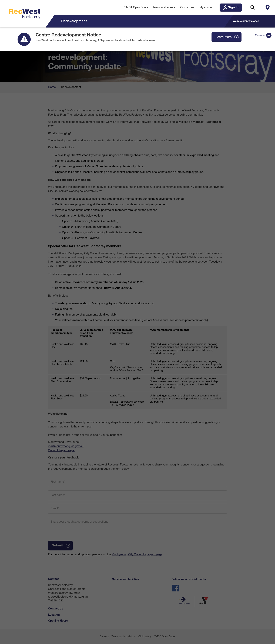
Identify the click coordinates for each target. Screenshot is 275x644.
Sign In (233, 8)
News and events (164, 8)
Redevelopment (74, 21)
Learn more (224, 37)
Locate (268, 8)
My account (207, 8)
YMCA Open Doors (136, 8)
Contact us (187, 8)
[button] (253, 8)
